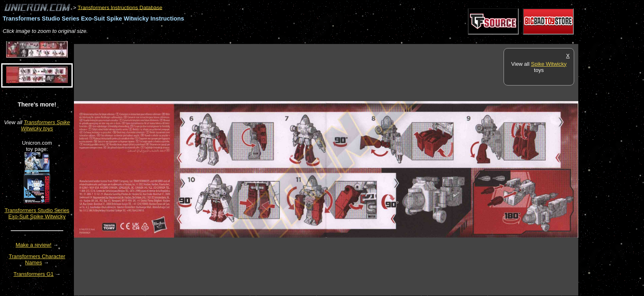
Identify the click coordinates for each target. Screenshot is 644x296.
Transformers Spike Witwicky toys (45, 125)
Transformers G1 (34, 274)
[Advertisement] (223, 40)
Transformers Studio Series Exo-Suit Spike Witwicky (37, 213)
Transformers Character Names (37, 259)
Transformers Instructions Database (120, 7)
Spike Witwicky (549, 64)
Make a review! (33, 245)
